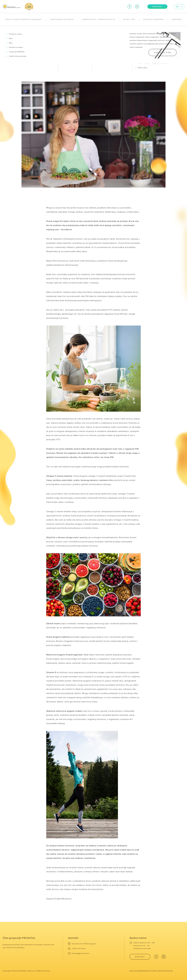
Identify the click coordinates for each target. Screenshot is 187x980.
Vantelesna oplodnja (62, 19)
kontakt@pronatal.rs (79, 953)
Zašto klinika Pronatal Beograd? (24, 19)
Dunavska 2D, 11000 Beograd (82, 944)
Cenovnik (177, 19)
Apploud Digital (166, 971)
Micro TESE (129, 19)
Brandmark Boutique (147, 971)
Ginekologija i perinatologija (99, 19)
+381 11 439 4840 (77, 949)
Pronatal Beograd (154, 19)
